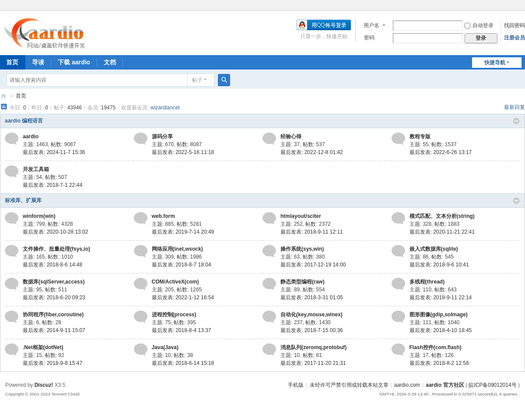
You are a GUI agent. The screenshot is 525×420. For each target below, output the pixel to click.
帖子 (197, 80)
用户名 (371, 25)
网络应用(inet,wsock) (177, 249)
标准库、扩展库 (23, 200)
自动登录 (479, 25)
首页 (21, 96)
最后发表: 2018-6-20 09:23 (54, 297)
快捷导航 (495, 63)
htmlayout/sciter (301, 216)
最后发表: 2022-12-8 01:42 (312, 152)
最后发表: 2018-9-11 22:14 (441, 297)
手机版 (296, 385)
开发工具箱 (36, 169)
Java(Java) (165, 347)
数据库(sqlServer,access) (54, 282)
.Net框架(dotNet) (43, 347)
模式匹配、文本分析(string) (442, 216)
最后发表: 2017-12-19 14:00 (313, 265)
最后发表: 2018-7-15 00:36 (312, 330)
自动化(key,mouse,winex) (311, 315)
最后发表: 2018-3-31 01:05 (312, 297)
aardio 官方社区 (3, 96)
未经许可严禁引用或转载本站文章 (349, 385)
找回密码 (514, 25)
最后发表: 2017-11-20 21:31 (313, 363)
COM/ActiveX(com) (175, 282)
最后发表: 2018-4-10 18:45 (441, 330)
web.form (163, 216)
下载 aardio (74, 62)
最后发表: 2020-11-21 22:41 (442, 232)
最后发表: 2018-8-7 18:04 (182, 265)
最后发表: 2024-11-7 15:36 (54, 152)
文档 (110, 62)
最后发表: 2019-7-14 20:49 (183, 232)
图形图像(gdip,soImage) (439, 315)
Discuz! (44, 385)
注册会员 (514, 38)
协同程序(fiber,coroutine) (53, 315)
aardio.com (407, 385)
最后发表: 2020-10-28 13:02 (55, 232)
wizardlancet (165, 108)
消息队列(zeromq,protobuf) (313, 347)
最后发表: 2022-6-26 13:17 (441, 152)
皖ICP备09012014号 (492, 385)
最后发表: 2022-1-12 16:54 (183, 297)
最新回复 (514, 107)
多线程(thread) (427, 282)
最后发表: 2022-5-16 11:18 (183, 152)
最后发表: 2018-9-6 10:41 (439, 265)
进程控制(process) (174, 315)
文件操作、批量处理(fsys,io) (56, 249)
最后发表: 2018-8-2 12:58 (439, 363)
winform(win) (39, 216)
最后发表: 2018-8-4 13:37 (182, 330)
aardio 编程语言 (24, 121)
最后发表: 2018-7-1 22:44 (52, 185)
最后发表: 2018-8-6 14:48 (52, 265)
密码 (369, 38)
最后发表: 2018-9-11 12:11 (312, 232)
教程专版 (420, 136)
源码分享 (162, 136)
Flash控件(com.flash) (436, 347)
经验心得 (291, 136)
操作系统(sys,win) (302, 249)
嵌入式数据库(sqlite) (434, 249)
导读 (38, 62)
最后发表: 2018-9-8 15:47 (52, 363)
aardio (31, 136)
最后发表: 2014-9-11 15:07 (54, 330)
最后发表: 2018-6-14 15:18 (183, 363)
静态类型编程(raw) (303, 282)
